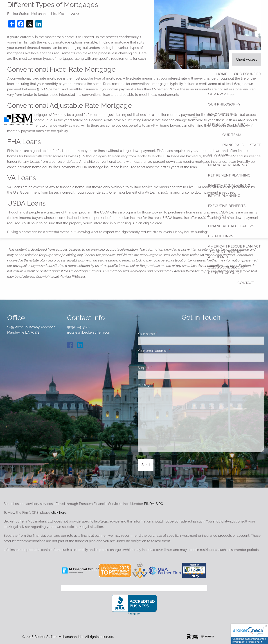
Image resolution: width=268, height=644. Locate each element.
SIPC (159, 504)
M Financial (220, 125)
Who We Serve (222, 114)
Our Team (232, 135)
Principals (233, 145)
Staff (256, 145)
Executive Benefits (227, 206)
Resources (219, 216)
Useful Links (221, 236)
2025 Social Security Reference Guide (228, 270)
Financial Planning (227, 165)
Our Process (221, 94)
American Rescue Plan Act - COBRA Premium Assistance (234, 252)
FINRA (149, 504)
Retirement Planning (229, 175)
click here (59, 513)
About (214, 84)
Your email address (169, 351)
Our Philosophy (224, 104)
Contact (246, 283)
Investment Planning (229, 185)
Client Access (247, 60)
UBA (242, 125)
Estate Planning (224, 196)
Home (222, 74)
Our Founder (248, 74)
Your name (163, 334)
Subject (160, 368)
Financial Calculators (231, 226)
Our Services (221, 155)
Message (161, 385)
